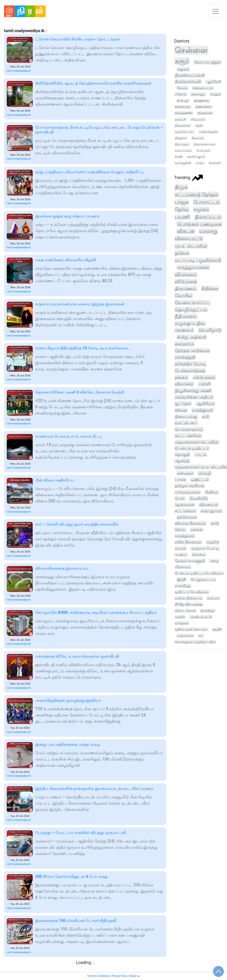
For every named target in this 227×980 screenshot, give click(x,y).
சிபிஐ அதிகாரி (191, 337)
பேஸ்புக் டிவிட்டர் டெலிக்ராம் (199, 573)
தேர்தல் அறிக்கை (192, 351)
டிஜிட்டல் (200, 480)
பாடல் (201, 455)
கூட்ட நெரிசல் (188, 436)
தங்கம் (181, 377)
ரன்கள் (197, 530)
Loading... (85, 962)
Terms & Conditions (98, 976)
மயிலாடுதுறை (208, 132)
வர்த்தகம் (182, 623)
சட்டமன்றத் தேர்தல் (197, 195)
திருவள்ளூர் (183, 126)
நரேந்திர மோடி (190, 364)
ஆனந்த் (182, 461)
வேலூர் (215, 94)
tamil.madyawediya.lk (19, 71)
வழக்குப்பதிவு (190, 323)
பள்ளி (205, 384)
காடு (215, 523)
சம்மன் (181, 548)
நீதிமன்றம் (186, 316)
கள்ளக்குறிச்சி (183, 163)
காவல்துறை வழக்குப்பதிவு (195, 642)
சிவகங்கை (205, 113)
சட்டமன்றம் (185, 511)
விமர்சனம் (186, 275)
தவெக (182, 253)
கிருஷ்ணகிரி (184, 113)
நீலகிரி (179, 157)
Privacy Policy (120, 976)
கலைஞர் (185, 473)
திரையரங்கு (186, 417)
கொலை (199, 555)
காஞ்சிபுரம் (183, 107)
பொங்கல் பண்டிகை (199, 224)
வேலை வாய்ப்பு (192, 303)
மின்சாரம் (183, 567)
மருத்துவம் (185, 536)
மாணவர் (184, 330)
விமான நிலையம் (190, 523)
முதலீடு (213, 542)
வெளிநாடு (210, 330)
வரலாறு (208, 231)
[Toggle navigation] (216, 11)
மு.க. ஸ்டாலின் (191, 246)
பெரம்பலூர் (203, 151)
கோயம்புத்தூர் (207, 62)
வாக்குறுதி (185, 357)
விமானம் (184, 384)
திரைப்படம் (208, 217)
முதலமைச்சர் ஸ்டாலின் (197, 442)
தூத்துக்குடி (202, 101)
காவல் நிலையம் (188, 598)
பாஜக (182, 202)
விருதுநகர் (181, 138)
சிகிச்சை (210, 289)
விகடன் (186, 231)
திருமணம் (186, 289)
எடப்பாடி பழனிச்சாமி (198, 260)
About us (135, 976)
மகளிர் (180, 617)
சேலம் (182, 88)
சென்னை (191, 50)
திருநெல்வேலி (188, 82)
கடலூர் (200, 163)
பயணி (182, 217)
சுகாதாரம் (184, 344)
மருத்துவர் (202, 410)
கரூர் (182, 61)
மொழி (205, 473)
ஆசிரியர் (205, 404)
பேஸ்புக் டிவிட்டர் (192, 448)
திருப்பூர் (183, 101)
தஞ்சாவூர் (198, 94)
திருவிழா (208, 611)
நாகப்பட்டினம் (183, 151)
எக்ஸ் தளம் (204, 377)
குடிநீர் (217, 629)
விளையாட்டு (189, 239)
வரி (206, 417)
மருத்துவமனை (193, 267)
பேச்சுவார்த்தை (190, 371)
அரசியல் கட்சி (201, 617)
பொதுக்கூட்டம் (203, 579)
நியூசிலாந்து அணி (193, 391)
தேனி (199, 126)
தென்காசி (215, 163)
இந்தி (181, 579)
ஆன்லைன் (185, 505)
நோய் (180, 530)
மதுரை (183, 69)
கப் (201, 636)
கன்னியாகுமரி (196, 157)
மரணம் (181, 555)
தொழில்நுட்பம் (191, 310)
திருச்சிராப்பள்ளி (190, 75)
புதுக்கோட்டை (184, 132)
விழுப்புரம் (198, 119)
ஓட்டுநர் (183, 404)
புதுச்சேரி (213, 82)
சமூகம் (201, 209)
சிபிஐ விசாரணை (189, 604)
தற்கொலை (187, 517)
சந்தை (181, 410)
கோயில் (184, 296)
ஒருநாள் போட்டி (205, 548)
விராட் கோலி (185, 611)
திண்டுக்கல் (204, 107)
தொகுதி (182, 455)
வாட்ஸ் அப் (186, 423)
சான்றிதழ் (183, 586)
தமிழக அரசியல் (190, 486)
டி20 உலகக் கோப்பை (191, 629)
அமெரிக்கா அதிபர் (194, 397)
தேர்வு (182, 209)
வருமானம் (185, 636)
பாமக (180, 480)
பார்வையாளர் (188, 492)
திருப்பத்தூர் (182, 144)
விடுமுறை (186, 282)
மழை (214, 561)
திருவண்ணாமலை (205, 144)
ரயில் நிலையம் (188, 542)
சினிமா (212, 492)
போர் (180, 499)
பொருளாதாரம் (189, 429)
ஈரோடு (181, 94)
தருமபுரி (180, 119)
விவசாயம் (209, 505)
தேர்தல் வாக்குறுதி (190, 561)
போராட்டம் (207, 202)
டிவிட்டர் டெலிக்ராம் (192, 592)
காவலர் (213, 598)
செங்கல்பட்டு (203, 88)
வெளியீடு (199, 499)
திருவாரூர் (198, 138)
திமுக (181, 187)
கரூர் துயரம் (211, 511)
